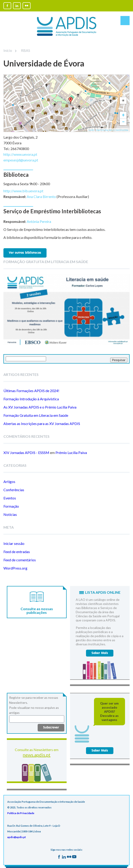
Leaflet (91, 130)
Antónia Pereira (39, 221)
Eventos (10, 498)
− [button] (123, 122)
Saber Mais (100, 653)
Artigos (9, 481)
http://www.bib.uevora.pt (23, 191)
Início (8, 50)
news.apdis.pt (37, 755)
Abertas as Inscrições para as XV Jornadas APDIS (42, 423)
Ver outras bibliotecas (25, 253)
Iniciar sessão (14, 543)
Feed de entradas (17, 552)
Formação (11, 506)
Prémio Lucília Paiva (71, 452)
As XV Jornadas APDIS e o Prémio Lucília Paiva (40, 407)
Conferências (14, 490)
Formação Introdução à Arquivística (31, 399)
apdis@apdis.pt (17, 837)
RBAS (23, 50)
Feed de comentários (20, 560)
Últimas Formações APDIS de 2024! (31, 391)
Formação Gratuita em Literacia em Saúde (36, 415)
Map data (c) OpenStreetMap (116, 130)
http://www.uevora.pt (20, 154)
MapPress (100, 130)
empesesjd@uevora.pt (21, 160)
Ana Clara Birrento (41, 197)
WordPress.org (15, 568)
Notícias (10, 514)
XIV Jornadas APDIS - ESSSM (26, 452)
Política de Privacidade (21, 813)
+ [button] (123, 115)
